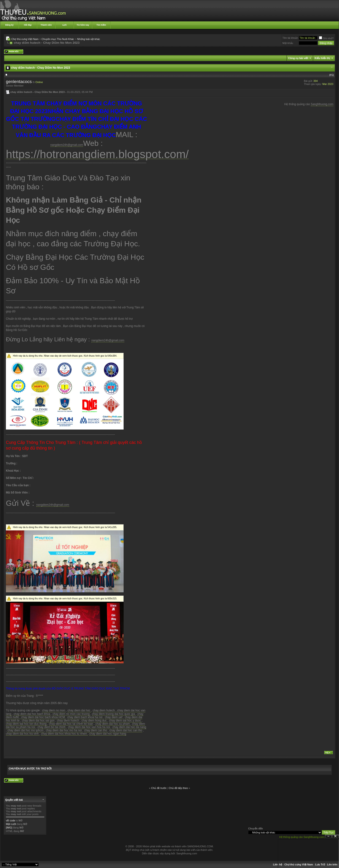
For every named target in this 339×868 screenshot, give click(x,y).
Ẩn (328, 836)
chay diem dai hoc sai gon (38, 721)
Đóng (335, 836)
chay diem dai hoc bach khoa (32, 714)
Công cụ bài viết (298, 58)
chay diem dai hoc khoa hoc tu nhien (64, 734)
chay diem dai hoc (79, 710)
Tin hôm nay (83, 25)
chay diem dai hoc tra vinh (23, 734)
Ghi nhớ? (326, 38)
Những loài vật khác (88, 39)
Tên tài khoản (290, 38)
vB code (11, 820)
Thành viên (46, 25)
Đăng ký (9, 25)
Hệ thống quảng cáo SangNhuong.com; (302, 837)
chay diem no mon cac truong (71, 714)
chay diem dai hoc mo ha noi (64, 730)
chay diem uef (114, 717)
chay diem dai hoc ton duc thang (27, 724)
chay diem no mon (54, 710)
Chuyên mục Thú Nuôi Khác (58, 39)
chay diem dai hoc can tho (126, 730)
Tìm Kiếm (101, 25)
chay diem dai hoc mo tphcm (26, 730)
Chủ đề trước (159, 788)
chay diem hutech (104, 710)
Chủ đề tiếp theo (178, 788)
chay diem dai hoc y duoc (125, 721)
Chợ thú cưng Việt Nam (25, 39)
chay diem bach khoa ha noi (85, 717)
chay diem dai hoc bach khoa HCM (43, 717)
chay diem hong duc (95, 721)
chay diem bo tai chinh (52, 727)
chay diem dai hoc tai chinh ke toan (71, 724)
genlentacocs (19, 82)
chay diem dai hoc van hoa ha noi (89, 727)
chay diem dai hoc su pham (113, 724)
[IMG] (9, 828)
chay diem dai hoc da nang (129, 727)
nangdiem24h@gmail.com (67, 145)
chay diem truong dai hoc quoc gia (114, 714)
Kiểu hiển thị (322, 58)
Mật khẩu (288, 43)
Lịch (65, 25)
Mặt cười (11, 824)
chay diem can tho (96, 730)
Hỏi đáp (28, 25)
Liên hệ (278, 864)
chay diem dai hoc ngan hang (108, 734)
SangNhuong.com (322, 104)
